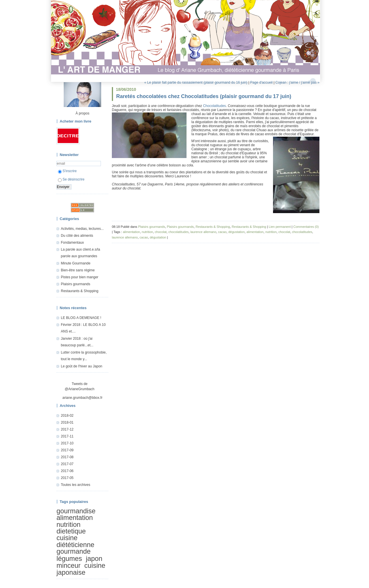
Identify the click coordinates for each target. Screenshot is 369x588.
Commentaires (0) (306, 227)
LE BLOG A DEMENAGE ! (81, 318)
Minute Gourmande (76, 263)
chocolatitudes (178, 232)
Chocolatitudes (214, 106)
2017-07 (67, 464)
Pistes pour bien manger (80, 277)
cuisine (67, 538)
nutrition (68, 525)
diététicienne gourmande (75, 548)
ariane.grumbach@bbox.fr (83, 398)
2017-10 (67, 443)
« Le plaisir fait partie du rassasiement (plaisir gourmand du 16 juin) (196, 82)
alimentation (75, 518)
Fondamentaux (72, 243)
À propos (82, 113)
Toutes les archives (76, 485)
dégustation (237, 232)
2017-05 (67, 478)
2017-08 (67, 457)
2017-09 (67, 450)
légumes (69, 559)
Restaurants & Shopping (80, 291)
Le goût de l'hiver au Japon (82, 366)
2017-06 (67, 471)
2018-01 (67, 422)
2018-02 (67, 416)
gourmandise (76, 511)
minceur (68, 566)
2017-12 (67, 429)
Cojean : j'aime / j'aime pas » (297, 82)
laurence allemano (203, 232)
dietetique (71, 531)
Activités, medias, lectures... (82, 229)
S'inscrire (67, 171)
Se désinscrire (71, 179)
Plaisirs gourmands (76, 284)
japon (94, 559)
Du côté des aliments (77, 236)
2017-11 (67, 436)
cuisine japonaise (81, 569)
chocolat (161, 232)
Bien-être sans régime (78, 270)
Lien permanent (280, 227)
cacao (222, 232)
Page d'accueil (261, 82)
